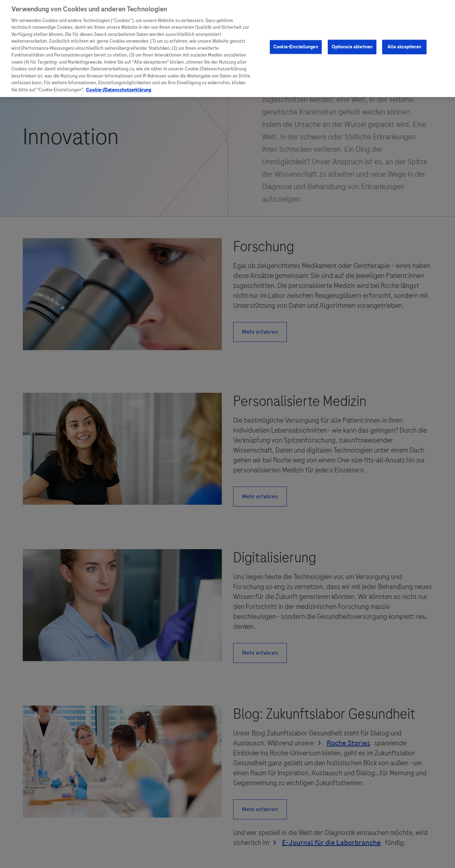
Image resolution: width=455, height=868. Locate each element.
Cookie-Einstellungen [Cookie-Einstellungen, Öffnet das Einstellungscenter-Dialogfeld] (296, 43)
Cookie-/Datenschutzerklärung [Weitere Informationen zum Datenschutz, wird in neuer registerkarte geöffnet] (119, 87)
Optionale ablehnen (352, 43)
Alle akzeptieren (405, 43)
